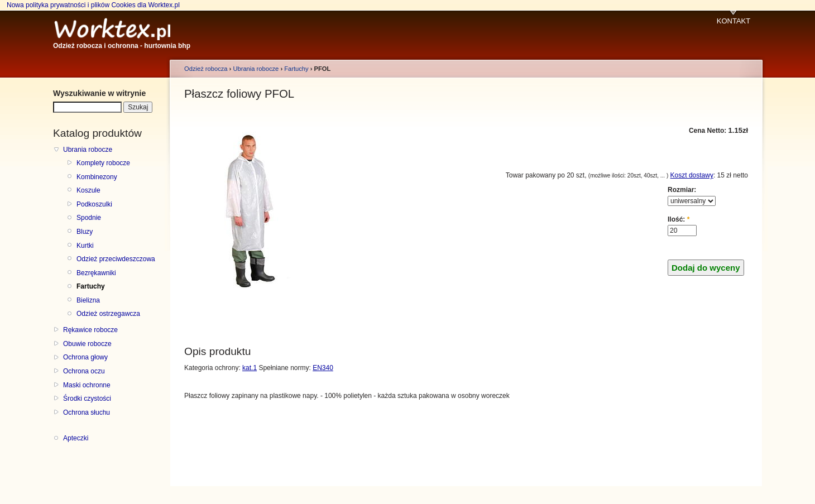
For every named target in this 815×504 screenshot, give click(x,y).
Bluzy (85, 232)
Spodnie (89, 218)
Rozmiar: (682, 190)
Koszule (88, 190)
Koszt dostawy (692, 175)
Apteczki (76, 438)
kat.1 (250, 368)
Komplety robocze (103, 163)
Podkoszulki (94, 204)
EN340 (323, 368)
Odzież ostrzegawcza (108, 314)
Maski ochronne (87, 385)
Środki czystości (87, 399)
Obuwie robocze (87, 344)
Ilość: (679, 219)
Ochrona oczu (84, 371)
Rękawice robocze (90, 330)
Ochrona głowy (85, 357)
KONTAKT (733, 21)
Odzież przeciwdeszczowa (116, 259)
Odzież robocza (206, 69)
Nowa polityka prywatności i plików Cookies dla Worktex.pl (93, 5)
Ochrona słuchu (87, 412)
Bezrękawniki (96, 273)
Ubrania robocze (88, 150)
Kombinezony (97, 177)
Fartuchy (91, 286)
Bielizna (88, 300)
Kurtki (85, 246)
